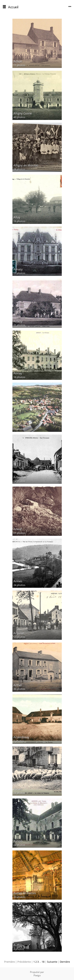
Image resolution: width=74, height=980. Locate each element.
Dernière (65, 962)
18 (43, 962)
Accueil (13, 7)
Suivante (52, 962)
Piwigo (37, 975)
